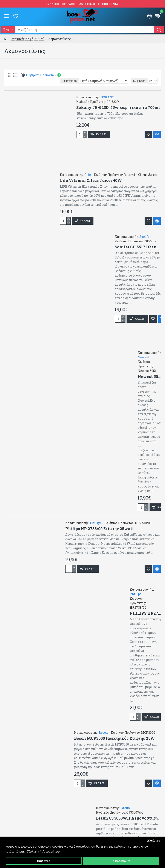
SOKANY (108, 97)
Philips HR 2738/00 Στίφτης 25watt (100, 529)
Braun (125, 808)
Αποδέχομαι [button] (121, 861)
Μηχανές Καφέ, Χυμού (28, 39)
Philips (96, 523)
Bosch (103, 733)
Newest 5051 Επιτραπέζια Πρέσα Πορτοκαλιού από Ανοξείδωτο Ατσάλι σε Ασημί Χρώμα (149, 377)
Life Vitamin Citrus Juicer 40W (91, 180)
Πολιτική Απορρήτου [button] (43, 851)
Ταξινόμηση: (70, 81)
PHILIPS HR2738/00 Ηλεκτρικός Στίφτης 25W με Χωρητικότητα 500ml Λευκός (145, 613)
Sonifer (145, 237)
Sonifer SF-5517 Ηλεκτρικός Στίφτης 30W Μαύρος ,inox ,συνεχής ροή (138, 247)
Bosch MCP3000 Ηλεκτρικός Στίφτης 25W (115, 738)
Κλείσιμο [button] (154, 840)
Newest (143, 357)
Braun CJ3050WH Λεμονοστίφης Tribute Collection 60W (128, 818)
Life (88, 175)
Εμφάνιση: (139, 81)
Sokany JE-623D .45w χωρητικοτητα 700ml (118, 108)
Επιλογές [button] (44, 861)
